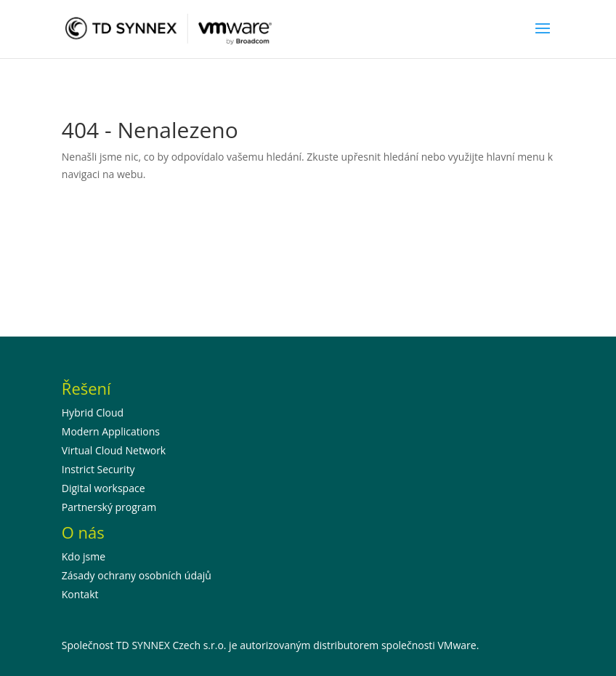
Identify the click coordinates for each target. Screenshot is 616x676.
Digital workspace (104, 488)
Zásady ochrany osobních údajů (137, 575)
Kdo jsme (84, 556)
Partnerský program (109, 507)
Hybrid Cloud (93, 413)
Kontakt (80, 594)
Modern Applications (111, 431)
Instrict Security (98, 469)
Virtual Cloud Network (114, 450)
